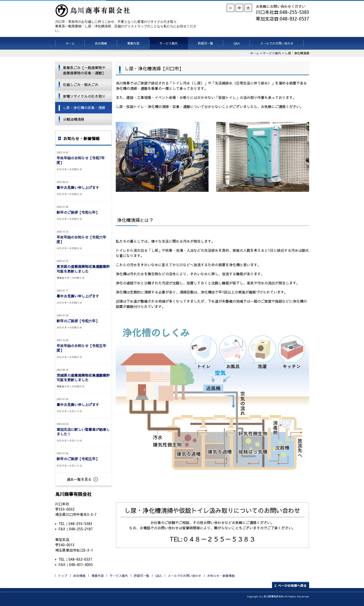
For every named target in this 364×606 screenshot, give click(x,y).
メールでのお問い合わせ (277, 43)
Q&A (237, 43)
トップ (63, 576)
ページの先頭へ (291, 585)
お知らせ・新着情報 (221, 576)
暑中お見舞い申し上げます (78, 187)
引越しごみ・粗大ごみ (81, 85)
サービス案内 (169, 43)
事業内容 (133, 43)
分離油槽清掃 (74, 119)
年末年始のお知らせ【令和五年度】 (81, 348)
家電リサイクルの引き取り (84, 96)
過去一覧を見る (79, 479)
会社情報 (101, 43)
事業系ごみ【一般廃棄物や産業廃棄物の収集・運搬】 (84, 70)
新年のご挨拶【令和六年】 (78, 321)
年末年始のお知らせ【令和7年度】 (81, 160)
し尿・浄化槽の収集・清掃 (84, 108)
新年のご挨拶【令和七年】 (78, 212)
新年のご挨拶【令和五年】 (78, 459)
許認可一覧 (206, 43)
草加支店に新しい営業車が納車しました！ (83, 432)
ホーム (70, 43)
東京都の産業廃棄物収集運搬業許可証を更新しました (83, 269)
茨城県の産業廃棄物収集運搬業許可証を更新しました (83, 378)
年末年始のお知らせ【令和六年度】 (81, 239)
